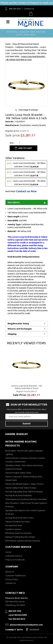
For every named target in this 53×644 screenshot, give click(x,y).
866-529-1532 (15, 9)
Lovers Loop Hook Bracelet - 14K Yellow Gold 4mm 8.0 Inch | (26, 182)
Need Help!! (10, 191)
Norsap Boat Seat (14, 525)
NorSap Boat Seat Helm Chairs (20, 518)
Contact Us (29, 9)
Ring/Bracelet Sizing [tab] (27, 323)
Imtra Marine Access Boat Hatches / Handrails (26, 499)
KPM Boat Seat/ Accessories (18, 533)
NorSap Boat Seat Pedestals (19, 495)
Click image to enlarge (28, 110)
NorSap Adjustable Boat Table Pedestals (24, 492)
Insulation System (13, 529)
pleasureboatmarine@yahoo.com (26, 625)
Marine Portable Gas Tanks (18, 522)
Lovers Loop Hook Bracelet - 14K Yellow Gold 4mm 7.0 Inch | (26, 164)
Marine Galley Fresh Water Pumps (21, 488)
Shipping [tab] (27, 334)
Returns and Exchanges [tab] (27, 329)
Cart (32, 14)
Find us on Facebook (15, 560)
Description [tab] (27, 202)
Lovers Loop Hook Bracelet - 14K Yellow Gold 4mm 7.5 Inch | (26, 173)
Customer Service (14, 556)
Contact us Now (26, 191)
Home (8, 552)
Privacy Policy (12, 579)
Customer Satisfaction (16, 575)
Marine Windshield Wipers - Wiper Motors (24, 484)
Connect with (14, 630)
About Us (10, 572)
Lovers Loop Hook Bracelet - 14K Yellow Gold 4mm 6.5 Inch (26, 387)
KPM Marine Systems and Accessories (23, 541)
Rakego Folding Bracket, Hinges (20, 537)
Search (24, 14)
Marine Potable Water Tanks (18, 473)
